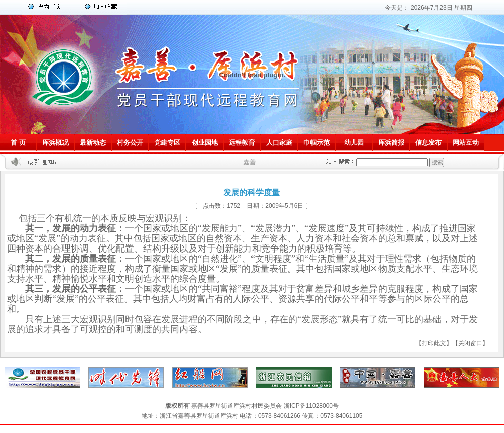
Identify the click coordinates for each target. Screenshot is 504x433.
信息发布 (428, 142)
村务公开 (130, 142)
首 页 (18, 142)
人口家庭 (279, 142)
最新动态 (93, 142)
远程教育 (242, 142)
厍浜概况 (55, 142)
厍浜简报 (391, 142)
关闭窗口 (470, 343)
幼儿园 (354, 142)
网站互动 (466, 142)
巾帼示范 (317, 142)
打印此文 (434, 343)
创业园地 (205, 142)
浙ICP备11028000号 (311, 406)
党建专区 (167, 142)
